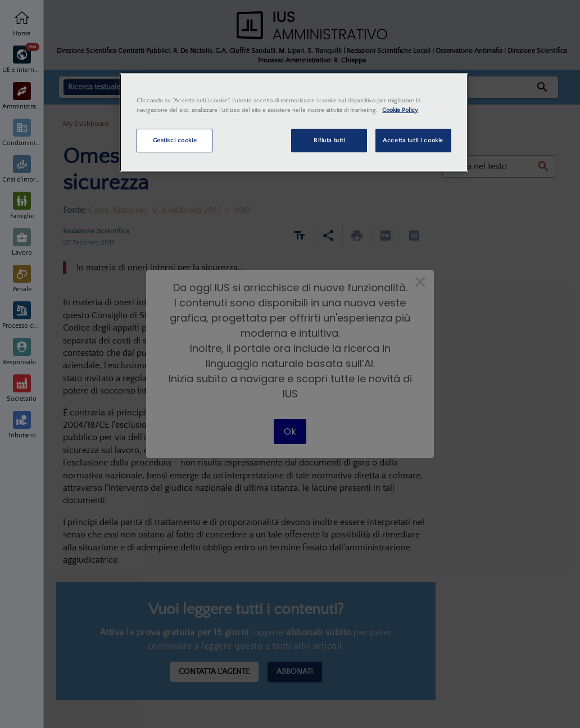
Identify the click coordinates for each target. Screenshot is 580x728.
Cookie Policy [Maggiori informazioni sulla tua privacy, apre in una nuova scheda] (400, 110)
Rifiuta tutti (329, 140)
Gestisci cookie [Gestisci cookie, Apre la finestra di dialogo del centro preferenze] (175, 140)
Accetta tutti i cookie (413, 140)
